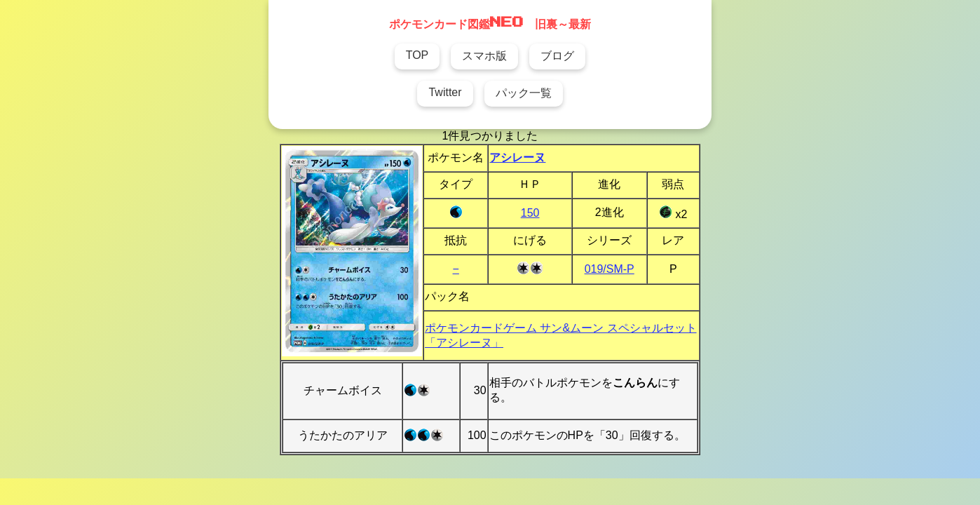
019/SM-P (610, 269)
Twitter (445, 92)
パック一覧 (524, 93)
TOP (417, 55)
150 (530, 213)
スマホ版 (484, 56)
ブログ (557, 56)
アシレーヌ (517, 157)
